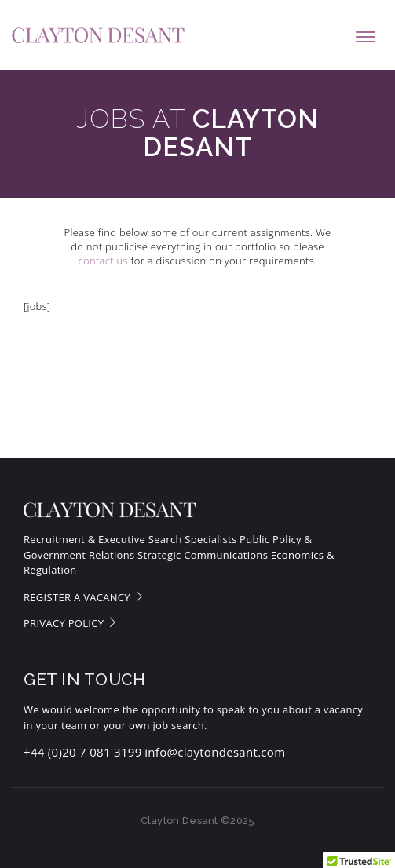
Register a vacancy (84, 597)
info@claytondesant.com (215, 752)
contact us (103, 261)
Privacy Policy (71, 623)
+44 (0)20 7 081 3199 (83, 752)
